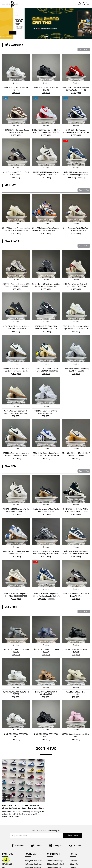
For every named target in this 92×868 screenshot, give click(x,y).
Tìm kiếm (73, 861)
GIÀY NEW (10, 466)
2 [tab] (47, 37)
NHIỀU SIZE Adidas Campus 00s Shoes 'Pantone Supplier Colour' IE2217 (76, 175)
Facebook (18, 845)
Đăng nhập (74, 864)
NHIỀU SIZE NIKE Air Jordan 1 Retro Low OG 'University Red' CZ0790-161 (46, 132)
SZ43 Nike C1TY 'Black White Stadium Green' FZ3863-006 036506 (46, 329)
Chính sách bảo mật (55, 861)
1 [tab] (45, 37)
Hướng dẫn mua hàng (33, 861)
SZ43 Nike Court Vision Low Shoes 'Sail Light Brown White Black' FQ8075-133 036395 (16, 371)
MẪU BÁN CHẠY (14, 45)
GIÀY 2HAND (12, 241)
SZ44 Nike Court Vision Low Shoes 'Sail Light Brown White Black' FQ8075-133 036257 (16, 455)
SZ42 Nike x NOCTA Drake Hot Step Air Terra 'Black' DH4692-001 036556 (46, 286)
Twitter (36, 845)
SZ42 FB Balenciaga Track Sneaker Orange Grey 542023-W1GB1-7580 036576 (46, 230)
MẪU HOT (10, 185)
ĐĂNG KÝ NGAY (72, 835)
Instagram (56, 845)
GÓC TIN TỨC (46, 749)
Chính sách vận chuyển (56, 864)
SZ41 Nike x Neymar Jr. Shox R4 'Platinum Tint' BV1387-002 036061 (76, 286)
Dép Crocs (11, 607)
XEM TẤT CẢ (84, 50)
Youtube (75, 845)
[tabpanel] (46, 24)
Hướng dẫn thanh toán (34, 864)
